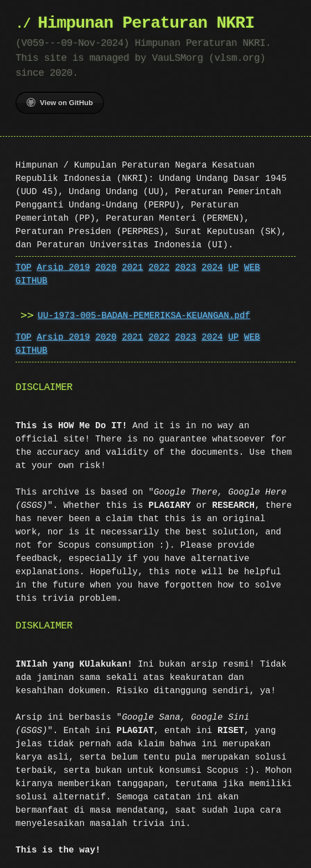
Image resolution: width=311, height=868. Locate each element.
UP (233, 268)
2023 (185, 268)
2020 (106, 268)
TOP (24, 268)
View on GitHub (60, 102)
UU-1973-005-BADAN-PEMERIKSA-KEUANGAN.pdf (144, 316)
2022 (159, 268)
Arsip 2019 (64, 268)
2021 (132, 268)
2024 (212, 268)
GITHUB (32, 281)
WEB (252, 268)
